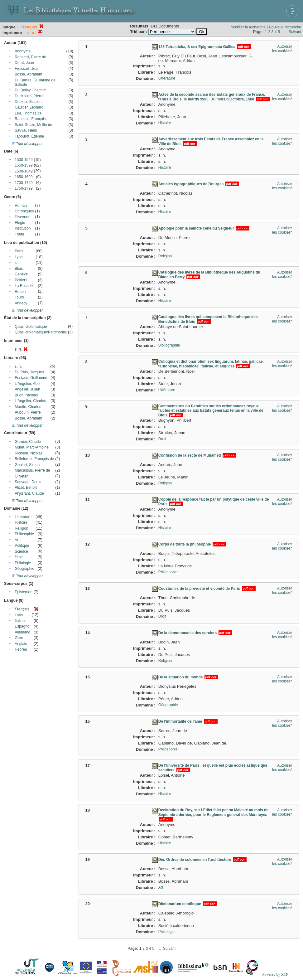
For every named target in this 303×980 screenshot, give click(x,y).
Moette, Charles (28, 407)
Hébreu (21, 649)
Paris (19, 251)
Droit (19, 557)
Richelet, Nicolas (29, 453)
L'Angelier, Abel (27, 384)
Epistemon (24, 592)
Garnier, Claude (28, 442)
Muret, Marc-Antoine (32, 447)
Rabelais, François (30, 119)
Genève (21, 274)
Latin (19, 615)
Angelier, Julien (27, 389)
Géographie (24, 569)
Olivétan (22, 476)
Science (21, 551)
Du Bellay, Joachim (31, 90)
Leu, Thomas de (28, 113)
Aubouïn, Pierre (28, 412)
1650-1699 (24, 177)
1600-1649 (24, 171)
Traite (19, 234)
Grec (19, 638)
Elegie (20, 223)
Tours (19, 297)
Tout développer (27, 144)
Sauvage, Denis (28, 482)
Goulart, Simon (27, 465)
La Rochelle (24, 286)
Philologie (23, 563)
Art (17, 540)
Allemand (22, 632)
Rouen (20, 292)
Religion (21, 528)
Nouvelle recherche (285, 27)
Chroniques (24, 211)
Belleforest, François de (34, 459)
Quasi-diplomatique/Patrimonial (41, 332)
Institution (23, 228)
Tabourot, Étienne (29, 136)
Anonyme (23, 51)
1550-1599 (24, 165)
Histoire (21, 522)
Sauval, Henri (26, 130)
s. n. (18, 366)
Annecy (21, 303)
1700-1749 (24, 183)
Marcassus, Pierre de (32, 470)
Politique (22, 546)
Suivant (295, 32)
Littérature (23, 517)
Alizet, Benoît (26, 488)
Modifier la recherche (248, 27)
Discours (22, 217)
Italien (20, 621)
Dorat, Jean (24, 63)
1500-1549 (24, 160)
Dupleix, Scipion (28, 102)
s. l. (18, 263)
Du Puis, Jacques (29, 372)
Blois (19, 269)
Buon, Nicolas (26, 395)
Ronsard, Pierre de (30, 57)
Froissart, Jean (27, 69)
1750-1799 (24, 188)
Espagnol (22, 626)
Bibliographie (169, 345)
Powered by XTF (275, 974)
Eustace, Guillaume (31, 378)
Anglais (21, 644)
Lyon (19, 257)
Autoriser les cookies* (282, 49)
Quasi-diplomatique (31, 327)
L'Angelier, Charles (30, 401)
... (285, 32)
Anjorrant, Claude (29, 493)
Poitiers (21, 280)
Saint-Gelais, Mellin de (33, 125)
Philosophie (24, 534)
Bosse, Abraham (28, 74)
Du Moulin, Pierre (29, 96)
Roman (21, 206)
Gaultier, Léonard (29, 107)
